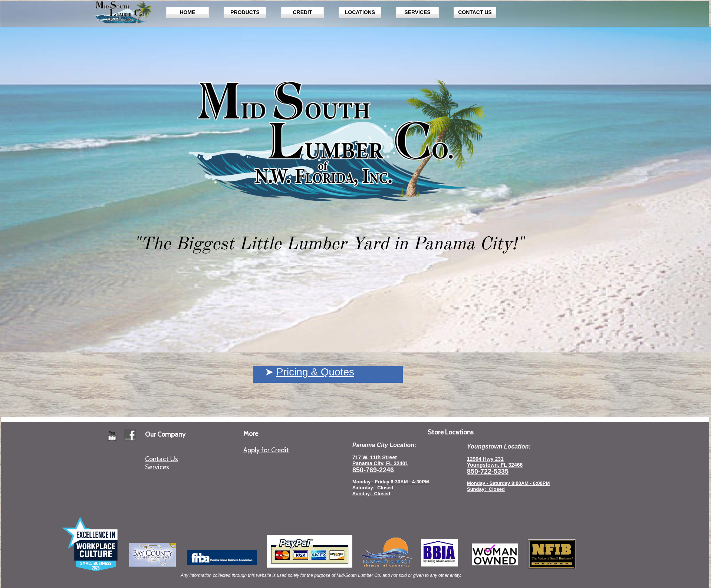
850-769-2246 (373, 470)
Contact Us (162, 459)
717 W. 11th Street (375, 457)
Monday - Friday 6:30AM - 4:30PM (391, 482)
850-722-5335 (488, 472)
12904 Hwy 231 (485, 459)
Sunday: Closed (486, 489)
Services (157, 467)
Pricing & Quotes (315, 372)
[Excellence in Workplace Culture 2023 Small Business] (90, 544)
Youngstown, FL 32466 (495, 465)
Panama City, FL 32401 (380, 463)
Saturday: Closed (373, 488)
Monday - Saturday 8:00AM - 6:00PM (508, 483)
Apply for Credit (266, 450)
